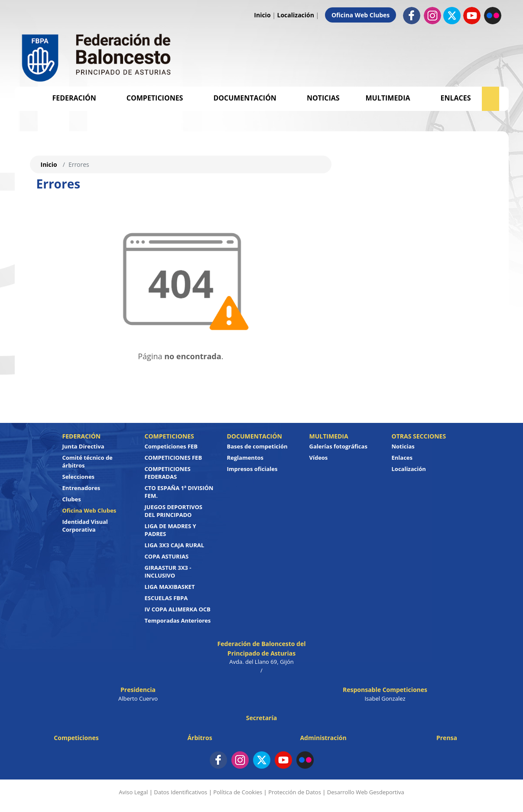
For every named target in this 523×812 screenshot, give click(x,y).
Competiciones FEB (171, 446)
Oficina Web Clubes (361, 15)
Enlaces (456, 98)
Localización (296, 15)
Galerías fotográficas (338, 446)
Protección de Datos (295, 792)
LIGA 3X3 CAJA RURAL (175, 545)
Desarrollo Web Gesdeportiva (366, 792)
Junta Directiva (83, 446)
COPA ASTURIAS (167, 556)
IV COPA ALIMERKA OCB (178, 609)
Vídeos (319, 458)
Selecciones (79, 477)
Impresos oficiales (252, 469)
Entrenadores (81, 488)
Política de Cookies (238, 792)
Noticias (323, 98)
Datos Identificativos (180, 792)
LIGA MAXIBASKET (170, 587)
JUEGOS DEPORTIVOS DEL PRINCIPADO (174, 511)
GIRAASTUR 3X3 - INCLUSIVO (168, 572)
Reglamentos (245, 458)
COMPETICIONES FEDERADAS (168, 473)
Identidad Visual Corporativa (85, 526)
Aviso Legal (133, 792)
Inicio (262, 15)
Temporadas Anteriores (178, 620)
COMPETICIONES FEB (174, 458)
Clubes (72, 499)
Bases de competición (257, 446)
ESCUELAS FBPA (166, 598)
